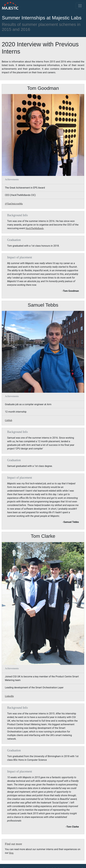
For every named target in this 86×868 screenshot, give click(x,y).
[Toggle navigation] (80, 6)
